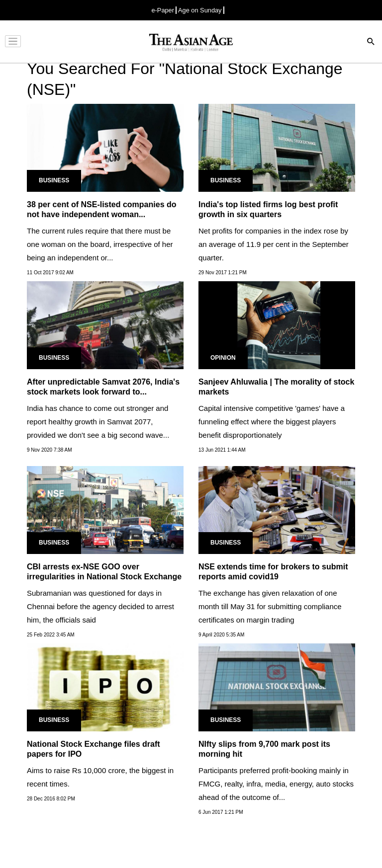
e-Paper (163, 10)
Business (54, 180)
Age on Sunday (200, 10)
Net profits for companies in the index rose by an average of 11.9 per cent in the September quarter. (274, 244)
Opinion (223, 358)
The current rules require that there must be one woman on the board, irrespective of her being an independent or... (100, 244)
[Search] (371, 42)
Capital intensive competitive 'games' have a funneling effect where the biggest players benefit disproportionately (272, 422)
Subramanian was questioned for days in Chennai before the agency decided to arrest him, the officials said (100, 606)
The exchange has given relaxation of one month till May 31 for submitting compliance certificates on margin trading (270, 606)
